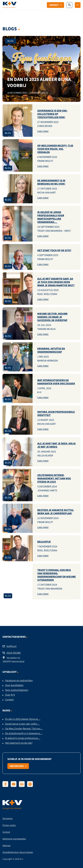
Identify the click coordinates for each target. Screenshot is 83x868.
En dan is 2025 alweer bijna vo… (23, 719)
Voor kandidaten (14, 685)
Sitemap (6, 846)
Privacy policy (9, 825)
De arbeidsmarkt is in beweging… (24, 733)
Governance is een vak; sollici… (22, 724)
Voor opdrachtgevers (17, 690)
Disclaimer (8, 818)
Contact (55, 5)
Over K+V (10, 695)
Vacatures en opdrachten (19, 680)
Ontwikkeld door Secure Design (18, 852)
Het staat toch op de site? (19, 743)
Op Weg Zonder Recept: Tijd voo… (24, 729)
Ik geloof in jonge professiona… (23, 738)
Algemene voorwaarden (14, 839)
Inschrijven (18, 766)
